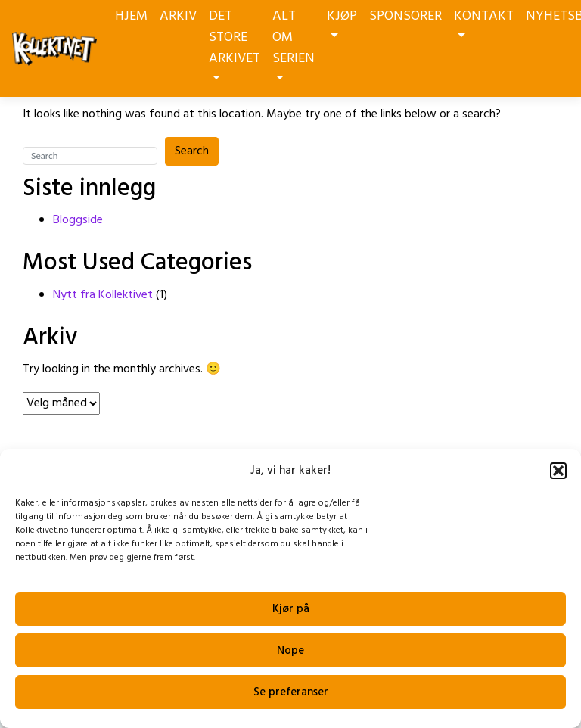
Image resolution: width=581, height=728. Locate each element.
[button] (558, 471)
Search (192, 151)
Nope (290, 651)
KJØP (342, 21)
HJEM (131, 16)
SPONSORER (405, 16)
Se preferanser (291, 692)
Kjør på (291, 609)
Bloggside (78, 220)
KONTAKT (484, 21)
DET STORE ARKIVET (235, 42)
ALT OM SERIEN (294, 42)
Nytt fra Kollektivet (103, 295)
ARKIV (178, 16)
